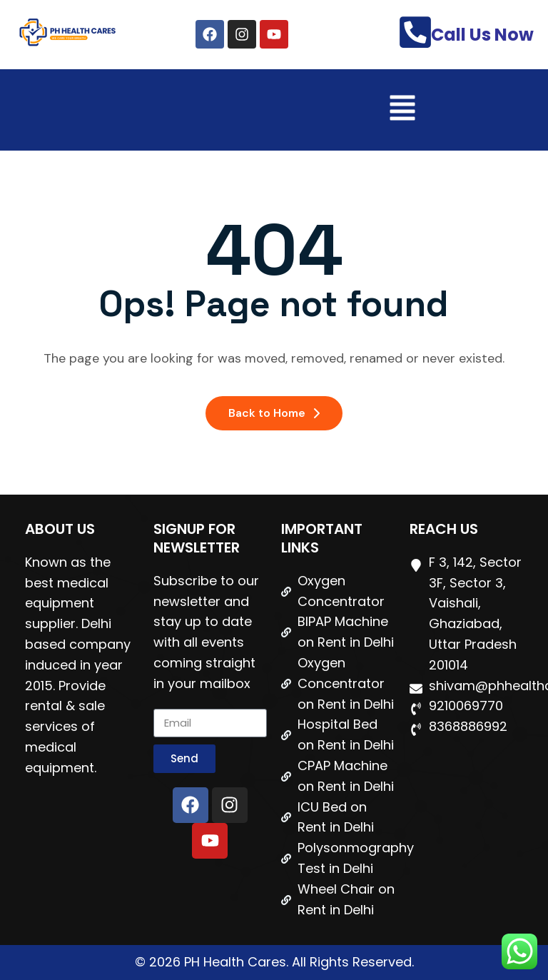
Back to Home (274, 413)
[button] (402, 110)
